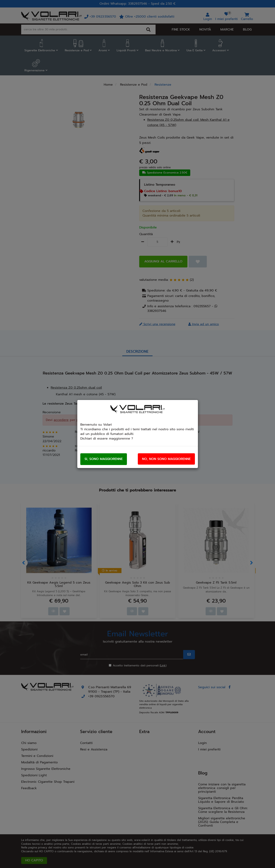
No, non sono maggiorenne (166, 459)
